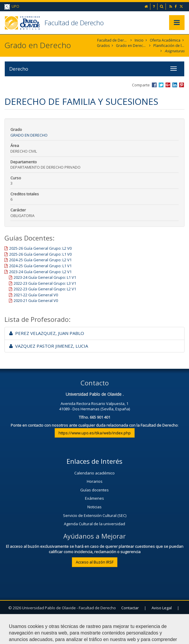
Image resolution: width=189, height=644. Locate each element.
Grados (103, 46)
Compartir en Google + (168, 85)
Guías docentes (94, 490)
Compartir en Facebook (154, 85)
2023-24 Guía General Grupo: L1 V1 (45, 277)
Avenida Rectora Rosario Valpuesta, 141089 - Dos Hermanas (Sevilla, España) (94, 406)
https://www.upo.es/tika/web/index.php (95, 433)
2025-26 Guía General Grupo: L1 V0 (40, 254)
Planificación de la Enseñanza (169, 46)
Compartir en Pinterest (182, 85)
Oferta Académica (165, 40)
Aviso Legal (162, 608)
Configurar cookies (126, 622)
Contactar (130, 608)
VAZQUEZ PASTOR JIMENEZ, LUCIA (49, 346)
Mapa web (87, 622)
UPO (12, 7)
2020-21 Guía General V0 (36, 300)
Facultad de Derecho (74, 23)
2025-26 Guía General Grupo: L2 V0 (40, 248)
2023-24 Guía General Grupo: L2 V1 (40, 272)
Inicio (139, 40)
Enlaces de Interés (94, 461)
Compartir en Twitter (161, 85)
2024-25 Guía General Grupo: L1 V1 (40, 266)
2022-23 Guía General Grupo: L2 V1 (45, 289)
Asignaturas (175, 51)
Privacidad (55, 622)
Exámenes (94, 498)
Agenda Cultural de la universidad (94, 524)
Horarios (95, 481)
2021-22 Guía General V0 (36, 295)
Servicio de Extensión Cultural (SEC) (95, 515)
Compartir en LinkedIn (175, 85)
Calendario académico (94, 473)
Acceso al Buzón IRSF (95, 562)
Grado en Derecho (131, 46)
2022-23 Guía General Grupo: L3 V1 (45, 283)
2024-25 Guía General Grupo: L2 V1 (40, 260)
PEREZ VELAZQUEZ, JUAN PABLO (47, 333)
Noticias (94, 507)
